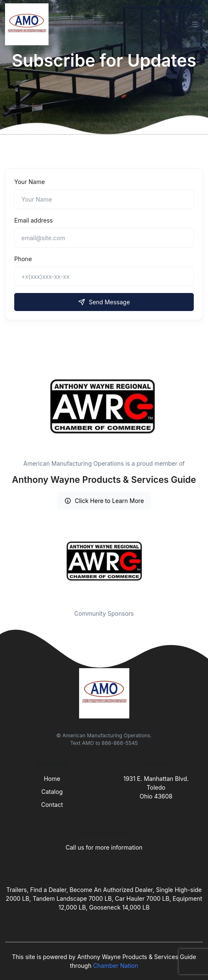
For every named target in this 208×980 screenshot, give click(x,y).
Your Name (30, 182)
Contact (52, 805)
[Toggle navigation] (195, 24)
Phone (23, 259)
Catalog (52, 792)
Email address (33, 220)
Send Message (104, 302)
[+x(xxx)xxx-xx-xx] (104, 276)
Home (52, 779)
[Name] (104, 199)
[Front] (28, 24)
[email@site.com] (104, 238)
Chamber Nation (116, 966)
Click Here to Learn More (104, 501)
